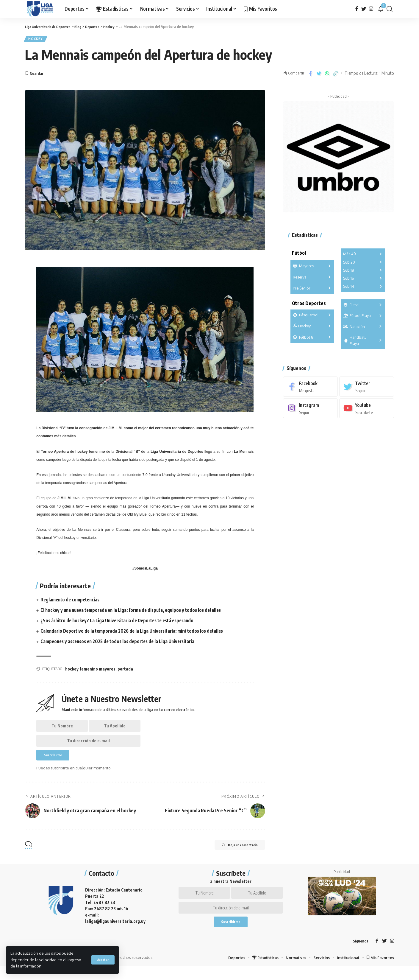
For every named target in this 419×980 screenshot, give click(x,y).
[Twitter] (364, 9)
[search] (390, 9)
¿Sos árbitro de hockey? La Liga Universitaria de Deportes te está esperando (122, 622)
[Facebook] (357, 9)
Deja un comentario (234, 853)
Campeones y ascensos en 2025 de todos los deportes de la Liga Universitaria (122, 643)
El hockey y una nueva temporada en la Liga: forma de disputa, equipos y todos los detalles (136, 612)
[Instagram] (371, 9)
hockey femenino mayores (90, 671)
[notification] (381, 9)
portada (125, 671)
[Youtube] (367, 406)
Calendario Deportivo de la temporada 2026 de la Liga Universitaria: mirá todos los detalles (137, 633)
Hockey (37, 40)
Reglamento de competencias (72, 601)
